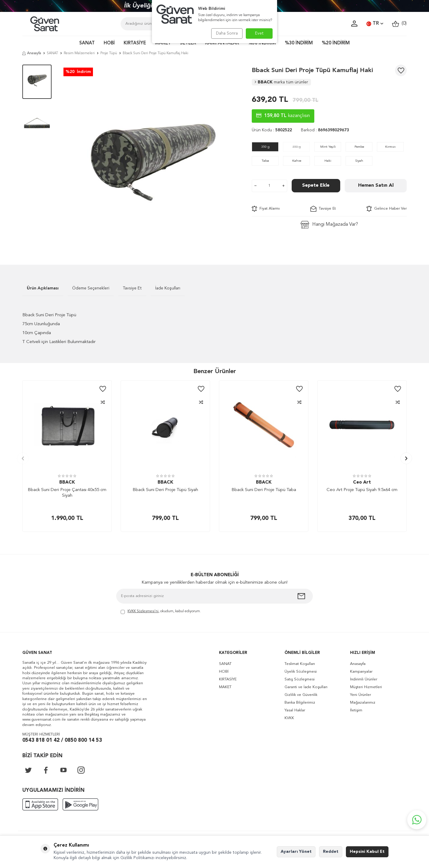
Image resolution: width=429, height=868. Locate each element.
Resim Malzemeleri (79, 53)
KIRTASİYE (135, 43)
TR (375, 24)
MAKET (163, 43)
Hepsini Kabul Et (367, 852)
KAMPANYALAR (222, 43)
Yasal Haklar (295, 710)
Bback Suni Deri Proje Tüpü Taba (264, 490)
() (399, 24)
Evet (259, 33)
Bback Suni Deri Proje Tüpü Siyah (165, 490)
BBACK (281, 82)
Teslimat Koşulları (300, 664)
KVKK (289, 718)
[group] (152, 156)
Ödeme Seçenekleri (91, 288)
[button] (23, 458)
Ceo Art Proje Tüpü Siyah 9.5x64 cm (362, 490)
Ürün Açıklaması (43, 288)
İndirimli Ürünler (364, 679)
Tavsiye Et (323, 209)
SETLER (188, 43)
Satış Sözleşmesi (300, 679)
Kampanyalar (361, 672)
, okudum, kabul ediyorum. (161, 612)
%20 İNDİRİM (336, 43)
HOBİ (109, 43)
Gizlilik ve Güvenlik (301, 695)
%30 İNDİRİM (299, 43)
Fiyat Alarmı (266, 209)
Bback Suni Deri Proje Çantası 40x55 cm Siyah (67, 493)
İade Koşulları (168, 288)
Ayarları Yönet (296, 852)
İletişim (356, 710)
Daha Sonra (226, 33)
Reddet (331, 852)
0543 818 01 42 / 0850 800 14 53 (62, 740)
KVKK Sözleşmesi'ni (143, 611)
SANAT (87, 43)
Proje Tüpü (109, 53)
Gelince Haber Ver (387, 209)
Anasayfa (32, 53)
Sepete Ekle (316, 186)
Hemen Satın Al (376, 186)
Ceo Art (362, 483)
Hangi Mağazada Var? (329, 225)
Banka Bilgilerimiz (300, 703)
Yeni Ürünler (360, 695)
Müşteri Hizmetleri (366, 687)
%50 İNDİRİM (262, 43)
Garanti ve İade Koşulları (306, 687)
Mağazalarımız (363, 703)
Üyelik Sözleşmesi (301, 672)
